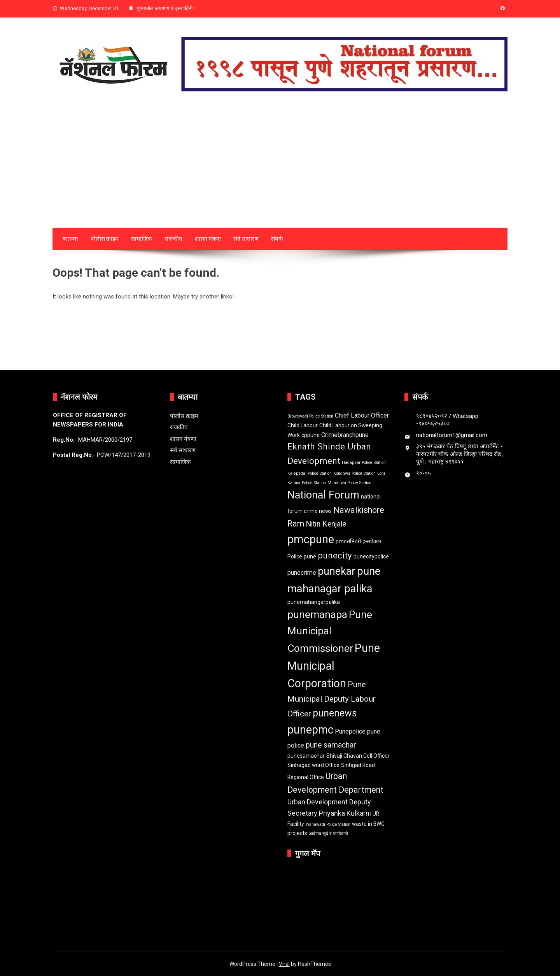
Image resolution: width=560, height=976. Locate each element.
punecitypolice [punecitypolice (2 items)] (371, 556)
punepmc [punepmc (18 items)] (310, 730)
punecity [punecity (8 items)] (335, 556)
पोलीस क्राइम (105, 239)
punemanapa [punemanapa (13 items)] (317, 614)
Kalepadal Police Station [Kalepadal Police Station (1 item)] (310, 473)
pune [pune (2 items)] (310, 556)
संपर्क (277, 239)
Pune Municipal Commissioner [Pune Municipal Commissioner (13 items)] (330, 631)
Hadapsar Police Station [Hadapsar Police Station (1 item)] (364, 463)
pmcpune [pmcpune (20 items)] (311, 539)
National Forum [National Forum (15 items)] (323, 495)
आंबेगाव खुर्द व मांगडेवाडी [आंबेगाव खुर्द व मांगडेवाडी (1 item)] (328, 834)
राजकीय (173, 239)
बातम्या (70, 239)
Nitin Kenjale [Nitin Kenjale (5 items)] (326, 524)
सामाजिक (142, 239)
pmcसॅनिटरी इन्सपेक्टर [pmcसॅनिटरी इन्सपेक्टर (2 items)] (359, 541)
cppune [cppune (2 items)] (311, 435)
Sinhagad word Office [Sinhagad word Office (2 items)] (313, 765)
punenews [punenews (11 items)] (335, 713)
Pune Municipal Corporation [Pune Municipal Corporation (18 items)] (334, 666)
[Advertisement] (280, 169)
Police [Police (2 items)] (295, 556)
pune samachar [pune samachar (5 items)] (331, 745)
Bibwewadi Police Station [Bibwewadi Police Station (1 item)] (310, 416)
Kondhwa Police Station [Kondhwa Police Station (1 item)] (354, 473)
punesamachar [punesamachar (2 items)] (306, 756)
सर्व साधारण (246, 239)
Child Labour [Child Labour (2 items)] (303, 425)
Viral (284, 964)
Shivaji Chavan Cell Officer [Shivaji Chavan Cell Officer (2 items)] (358, 756)
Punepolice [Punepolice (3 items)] (350, 731)
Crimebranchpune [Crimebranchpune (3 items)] (345, 435)
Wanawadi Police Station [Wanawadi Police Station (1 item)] (328, 824)
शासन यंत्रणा (208, 239)
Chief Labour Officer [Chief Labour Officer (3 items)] (362, 415)
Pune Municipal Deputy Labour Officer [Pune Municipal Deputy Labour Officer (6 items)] (332, 699)
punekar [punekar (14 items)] (337, 571)
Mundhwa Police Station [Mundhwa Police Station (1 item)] (349, 483)
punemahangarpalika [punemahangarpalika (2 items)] (314, 602)
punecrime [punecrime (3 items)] (302, 573)
